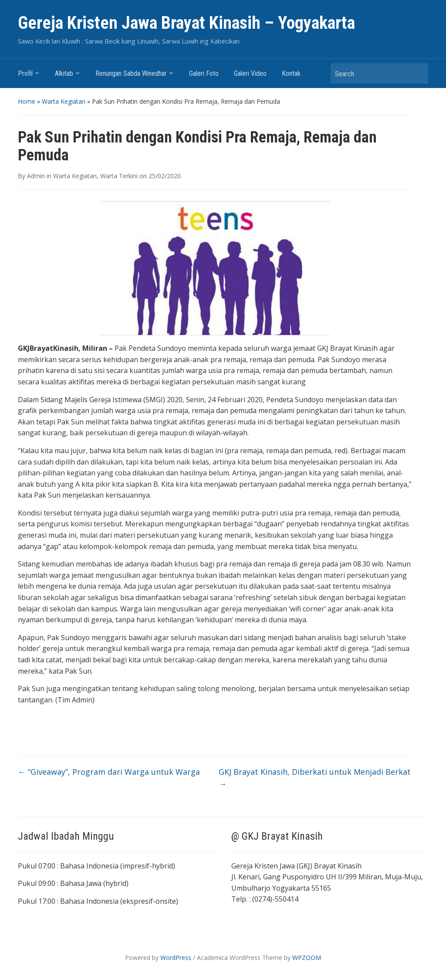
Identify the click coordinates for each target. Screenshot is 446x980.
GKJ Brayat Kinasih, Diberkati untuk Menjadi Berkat (315, 778)
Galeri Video (250, 73)
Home (27, 101)
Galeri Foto (204, 73)
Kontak (291, 73)
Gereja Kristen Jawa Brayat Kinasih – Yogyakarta (186, 23)
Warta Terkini (119, 176)
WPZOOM (307, 958)
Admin (36, 176)
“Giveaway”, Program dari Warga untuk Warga (109, 772)
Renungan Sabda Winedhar (131, 73)
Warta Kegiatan (64, 101)
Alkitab (64, 73)
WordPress (176, 958)
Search (417, 73)
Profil (25, 73)
